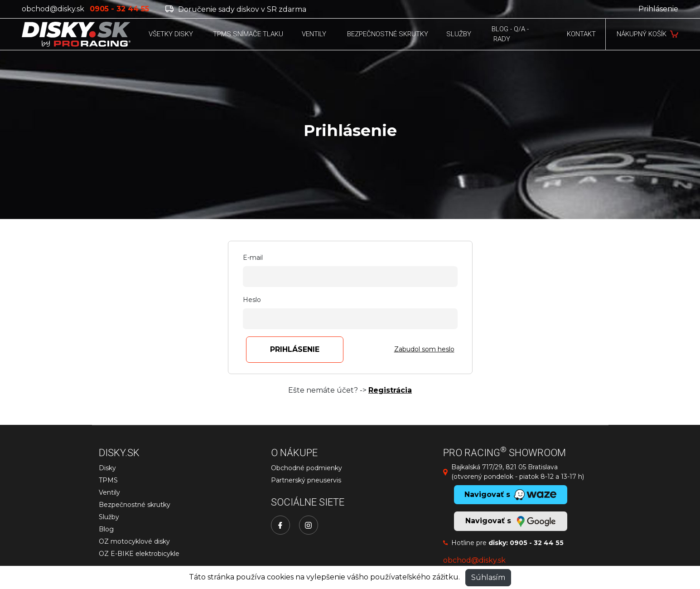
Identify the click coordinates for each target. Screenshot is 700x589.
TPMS (108, 480)
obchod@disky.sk (53, 9)
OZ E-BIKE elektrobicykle (139, 554)
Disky (107, 468)
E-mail (253, 258)
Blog (106, 529)
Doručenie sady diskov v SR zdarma (236, 9)
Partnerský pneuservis (306, 480)
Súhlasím (488, 577)
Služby (109, 517)
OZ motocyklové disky (134, 541)
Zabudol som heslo (424, 349)
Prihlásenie (658, 9)
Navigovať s (510, 521)
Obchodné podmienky (307, 468)
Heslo (252, 300)
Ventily (109, 492)
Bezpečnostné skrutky (135, 505)
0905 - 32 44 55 (537, 543)
